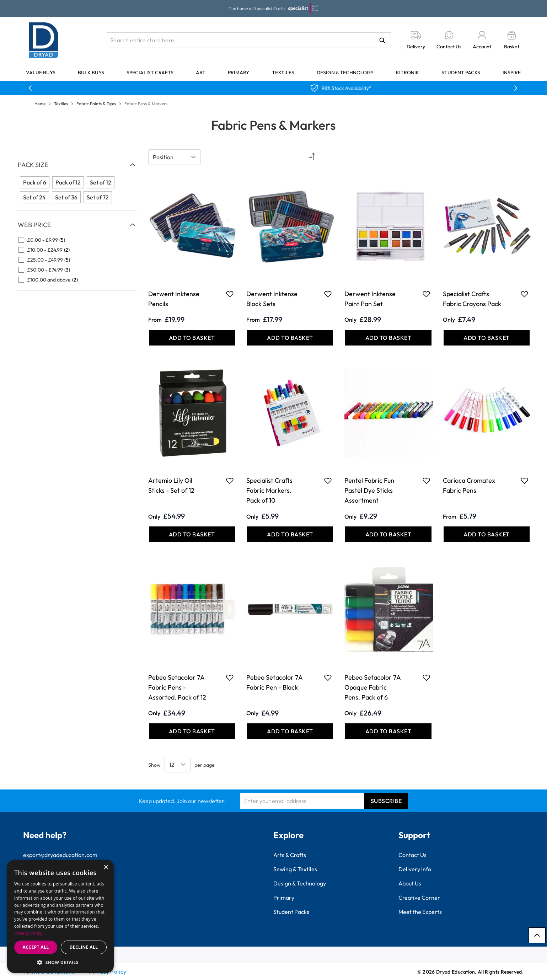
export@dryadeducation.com (60, 855)
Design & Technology (345, 73)
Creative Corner (419, 898)
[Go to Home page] (44, 40)
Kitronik (408, 73)
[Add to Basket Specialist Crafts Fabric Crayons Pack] (487, 338)
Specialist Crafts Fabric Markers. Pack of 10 (269, 490)
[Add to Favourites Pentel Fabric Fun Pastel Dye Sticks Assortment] (426, 481)
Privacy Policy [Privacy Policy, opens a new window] (28, 933)
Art (201, 73)
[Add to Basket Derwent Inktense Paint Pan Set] (388, 338)
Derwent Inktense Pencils (174, 299)
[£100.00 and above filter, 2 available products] (77, 280)
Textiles (283, 73)
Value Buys (41, 73)
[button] (60, 962)
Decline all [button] (84, 947)
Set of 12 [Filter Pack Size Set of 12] (101, 182)
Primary (239, 73)
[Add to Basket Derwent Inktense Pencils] (192, 338)
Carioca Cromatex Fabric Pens (469, 485)
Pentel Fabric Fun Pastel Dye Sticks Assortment (369, 490)
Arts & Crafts (290, 855)
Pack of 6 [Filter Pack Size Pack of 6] (35, 182)
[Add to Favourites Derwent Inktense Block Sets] (328, 294)
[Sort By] (175, 157)
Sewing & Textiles (295, 869)
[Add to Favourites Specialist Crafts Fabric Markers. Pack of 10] (328, 481)
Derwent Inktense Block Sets (272, 299)
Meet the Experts (420, 912)
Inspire (512, 73)
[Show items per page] (178, 765)
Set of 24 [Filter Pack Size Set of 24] (34, 197)
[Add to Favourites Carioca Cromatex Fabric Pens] (524, 481)
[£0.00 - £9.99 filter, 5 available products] (77, 240)
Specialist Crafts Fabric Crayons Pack (472, 299)
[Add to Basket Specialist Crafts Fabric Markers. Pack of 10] (290, 534)
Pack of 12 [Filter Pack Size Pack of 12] (68, 182)
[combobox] (249, 40)
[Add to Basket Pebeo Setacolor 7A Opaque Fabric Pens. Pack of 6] (388, 731)
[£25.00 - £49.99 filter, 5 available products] (77, 260)
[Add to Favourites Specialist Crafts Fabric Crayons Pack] (524, 294)
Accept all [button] (36, 947)
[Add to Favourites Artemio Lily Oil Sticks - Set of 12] (230, 481)
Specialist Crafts (150, 73)
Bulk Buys (91, 73)
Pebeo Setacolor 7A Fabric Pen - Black (274, 682)
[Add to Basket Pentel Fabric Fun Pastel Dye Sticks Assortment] (388, 534)
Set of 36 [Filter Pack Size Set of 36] (66, 197)
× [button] (106, 867)
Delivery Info (415, 869)
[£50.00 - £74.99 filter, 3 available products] (77, 270)
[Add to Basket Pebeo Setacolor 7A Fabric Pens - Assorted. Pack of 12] (192, 731)
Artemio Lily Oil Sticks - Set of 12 (171, 485)
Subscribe (386, 801)
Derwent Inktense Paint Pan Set (370, 299)
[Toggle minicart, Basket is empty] (512, 40)
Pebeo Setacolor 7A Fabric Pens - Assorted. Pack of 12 (177, 687)
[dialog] (60, 916)
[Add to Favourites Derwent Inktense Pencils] (230, 294)
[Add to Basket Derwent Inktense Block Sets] (290, 338)
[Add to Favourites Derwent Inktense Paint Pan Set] (426, 294)
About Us (410, 883)
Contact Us (412, 855)
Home (40, 104)
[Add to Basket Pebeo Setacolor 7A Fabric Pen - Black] (290, 731)
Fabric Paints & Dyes (96, 104)
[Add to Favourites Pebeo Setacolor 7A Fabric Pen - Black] (328, 678)
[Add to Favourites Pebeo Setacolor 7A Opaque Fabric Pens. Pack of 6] (426, 678)
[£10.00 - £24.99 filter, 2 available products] (77, 250)
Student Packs (461, 73)
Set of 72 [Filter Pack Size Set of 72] (98, 197)
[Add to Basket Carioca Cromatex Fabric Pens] (487, 534)
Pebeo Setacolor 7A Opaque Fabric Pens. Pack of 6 (373, 687)
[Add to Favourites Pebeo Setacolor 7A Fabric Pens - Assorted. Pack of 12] (230, 678)
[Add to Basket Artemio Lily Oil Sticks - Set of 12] (192, 534)
